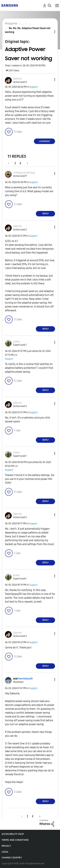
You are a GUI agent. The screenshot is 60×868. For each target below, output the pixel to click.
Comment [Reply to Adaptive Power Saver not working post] (45, 141)
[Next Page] (26, 163)
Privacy (6, 846)
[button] (49, 80)
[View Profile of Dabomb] (17, 79)
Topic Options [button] (49, 32)
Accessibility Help (13, 834)
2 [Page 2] (20, 163)
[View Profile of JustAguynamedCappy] (24, 173)
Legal (5, 852)
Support (34, 87)
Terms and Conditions (15, 840)
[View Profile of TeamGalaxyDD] (25, 679)
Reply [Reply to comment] (46, 214)
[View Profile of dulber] (16, 342)
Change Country (12, 858)
